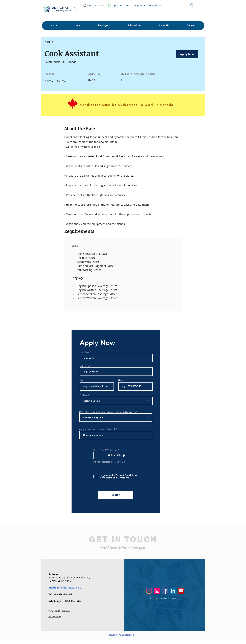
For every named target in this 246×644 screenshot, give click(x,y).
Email (82, 380)
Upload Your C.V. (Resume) (105, 450)
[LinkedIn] (173, 591)
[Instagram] (149, 591)
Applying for (85, 395)
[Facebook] (165, 591)
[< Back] (57, 42)
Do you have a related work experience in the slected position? (108, 412)
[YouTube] (181, 591)
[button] (78, 26)
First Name (85, 352)
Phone (121, 380)
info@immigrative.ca (70, 587)
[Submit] (116, 495)
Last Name (84, 366)
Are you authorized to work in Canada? (97, 429)
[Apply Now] (187, 54)
